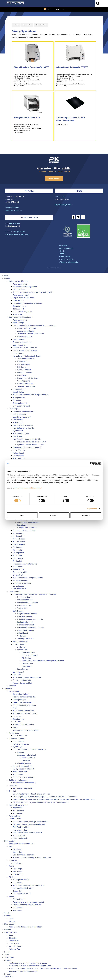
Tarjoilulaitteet (14, 592)
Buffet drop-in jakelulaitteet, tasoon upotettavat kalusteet (35, 594)
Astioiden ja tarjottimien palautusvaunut (28, 902)
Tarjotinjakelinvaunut (25, 639)
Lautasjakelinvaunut (25, 622)
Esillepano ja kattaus (17, 738)
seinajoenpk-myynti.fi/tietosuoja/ (28, 488)
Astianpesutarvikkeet (21, 295)
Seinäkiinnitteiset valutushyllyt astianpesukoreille (32, 858)
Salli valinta (54, 515)
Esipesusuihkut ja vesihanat (24, 298)
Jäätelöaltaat (18, 420)
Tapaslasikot (27, 666)
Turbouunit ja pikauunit (22, 583)
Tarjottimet (13, 786)
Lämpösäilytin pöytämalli (27, 528)
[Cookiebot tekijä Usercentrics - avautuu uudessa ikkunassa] (92, 464)
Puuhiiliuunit (18, 567)
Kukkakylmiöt (18, 422)
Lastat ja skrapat (19, 700)
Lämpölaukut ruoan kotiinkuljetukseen (28, 833)
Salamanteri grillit (20, 572)
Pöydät (11, 877)
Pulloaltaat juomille (25, 337)
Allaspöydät (18, 883)
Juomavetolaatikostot (26, 331)
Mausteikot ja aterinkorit (22, 766)
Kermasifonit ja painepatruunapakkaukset (29, 824)
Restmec (12, 921)
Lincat (11, 919)
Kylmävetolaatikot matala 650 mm (31, 445)
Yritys (7, 955)
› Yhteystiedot (64, 256)
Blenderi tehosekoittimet (22, 342)
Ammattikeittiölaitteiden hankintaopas (23, 971)
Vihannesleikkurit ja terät (22, 312)
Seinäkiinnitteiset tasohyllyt (24, 855)
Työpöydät (17, 891)
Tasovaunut (18, 910)
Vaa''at (16, 727)
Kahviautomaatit (24, 364)
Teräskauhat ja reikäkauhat (23, 725)
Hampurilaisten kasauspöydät (25, 411)
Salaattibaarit (23, 633)
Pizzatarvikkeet (14, 816)
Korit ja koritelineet (20, 772)
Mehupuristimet (19, 398)
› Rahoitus (63, 245)
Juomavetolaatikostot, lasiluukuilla (31, 334)
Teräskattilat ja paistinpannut (24, 783)
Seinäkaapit (18, 871)
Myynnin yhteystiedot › (64, 205)
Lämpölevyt (22, 375)
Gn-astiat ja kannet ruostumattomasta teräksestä (32, 794)
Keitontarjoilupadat (20, 641)
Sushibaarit (22, 636)
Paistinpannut (18, 553)
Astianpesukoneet (20, 284)
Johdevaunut (18, 908)
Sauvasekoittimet (20, 306)
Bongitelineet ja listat (21, 694)
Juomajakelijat (19, 741)
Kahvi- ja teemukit (29, 758)
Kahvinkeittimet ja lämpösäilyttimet (27, 356)
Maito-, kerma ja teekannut (23, 777)
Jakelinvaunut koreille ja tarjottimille (27, 905)
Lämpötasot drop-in (25, 605)
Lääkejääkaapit (19, 450)
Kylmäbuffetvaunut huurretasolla (30, 619)
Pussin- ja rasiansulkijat (22, 680)
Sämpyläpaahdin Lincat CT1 (27, 118)
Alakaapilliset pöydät (21, 880)
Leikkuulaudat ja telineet (22, 702)
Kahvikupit (26, 761)
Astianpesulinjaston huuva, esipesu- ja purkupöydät (33, 292)
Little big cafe (14, 944)
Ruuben (12, 935)
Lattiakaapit (18, 869)
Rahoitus (8, 930)
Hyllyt (11, 847)
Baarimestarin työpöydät (27, 328)
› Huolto (62, 251)
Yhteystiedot (9, 957)
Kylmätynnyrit (18, 436)
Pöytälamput (18, 775)
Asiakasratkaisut (11, 932)
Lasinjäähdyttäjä (19, 389)
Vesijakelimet (22, 608)
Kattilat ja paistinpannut (18, 780)
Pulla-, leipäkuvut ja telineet (23, 769)
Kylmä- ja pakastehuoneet (23, 425)
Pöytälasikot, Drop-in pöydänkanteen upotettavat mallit (43, 661)
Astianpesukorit (19, 290)
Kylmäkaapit (18, 431)
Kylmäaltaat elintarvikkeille (23, 428)
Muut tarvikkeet (15, 819)
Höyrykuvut (13, 860)
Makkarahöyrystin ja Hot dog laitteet (27, 677)
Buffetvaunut (18, 611)
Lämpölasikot (23, 669)
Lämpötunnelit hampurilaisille (24, 531)
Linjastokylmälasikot (30, 655)
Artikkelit (8, 960)
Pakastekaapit (18, 456)
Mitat (15, 708)
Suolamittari (18, 722)
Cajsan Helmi (14, 941)
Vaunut (11, 896)
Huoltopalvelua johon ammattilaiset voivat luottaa (28, 963)
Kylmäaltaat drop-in (25, 600)
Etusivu (7, 276)
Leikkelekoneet (19, 301)
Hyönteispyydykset (20, 830)
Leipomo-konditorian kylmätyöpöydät (27, 447)
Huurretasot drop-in (25, 597)
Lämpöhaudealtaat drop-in (28, 603)
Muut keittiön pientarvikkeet (24, 711)
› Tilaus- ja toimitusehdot (69, 262)
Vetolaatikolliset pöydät (22, 894)
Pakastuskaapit (19, 459)
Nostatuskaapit (19, 544)
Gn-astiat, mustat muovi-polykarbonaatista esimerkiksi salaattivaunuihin (41, 802)
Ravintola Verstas (15, 946)
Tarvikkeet (8, 689)
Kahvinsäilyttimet (24, 370)
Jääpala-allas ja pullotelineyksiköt (26, 348)
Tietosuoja (8, 977)
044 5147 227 (15, 223)
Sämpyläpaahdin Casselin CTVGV (72, 67)
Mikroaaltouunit (19, 539)
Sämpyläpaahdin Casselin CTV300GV (31, 67)
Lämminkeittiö (27, 25)
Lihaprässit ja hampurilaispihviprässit (27, 303)
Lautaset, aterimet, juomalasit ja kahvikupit (29, 750)
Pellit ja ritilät (14, 733)
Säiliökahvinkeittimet (25, 384)
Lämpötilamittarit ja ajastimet (24, 705)
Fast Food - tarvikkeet (21, 827)
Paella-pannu (18, 547)
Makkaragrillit (18, 533)
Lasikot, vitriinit (19, 644)
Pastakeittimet (19, 558)
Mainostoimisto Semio (54, 268)
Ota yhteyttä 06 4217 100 (54, 9)
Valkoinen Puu (14, 949)
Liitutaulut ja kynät (20, 838)
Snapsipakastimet (20, 403)
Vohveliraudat (18, 586)
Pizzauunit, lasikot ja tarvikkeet (25, 564)
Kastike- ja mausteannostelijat (25, 697)
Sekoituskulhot (19, 719)
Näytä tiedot (92, 509)
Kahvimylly (22, 367)
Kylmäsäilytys (14, 409)
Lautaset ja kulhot (24, 763)
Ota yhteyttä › (54, 179)
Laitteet (16, 25)
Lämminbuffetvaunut (26, 625)
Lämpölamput (18, 672)
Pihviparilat (17, 561)
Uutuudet (12, 686)
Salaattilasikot (27, 664)
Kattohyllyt (17, 849)
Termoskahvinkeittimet (26, 387)
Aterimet (21, 752)
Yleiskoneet (17, 314)
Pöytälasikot (26, 658)
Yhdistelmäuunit (19, 589)
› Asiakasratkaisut (66, 248)
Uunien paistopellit (20, 736)
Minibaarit (17, 400)
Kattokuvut (17, 863)
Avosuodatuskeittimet (26, 359)
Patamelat (17, 716)
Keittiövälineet (14, 691)
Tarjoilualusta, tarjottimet (23, 788)
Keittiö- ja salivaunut (21, 744)
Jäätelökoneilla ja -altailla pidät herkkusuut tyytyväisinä (30, 966)
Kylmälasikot (22, 650)
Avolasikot (21, 647)
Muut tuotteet (9, 924)
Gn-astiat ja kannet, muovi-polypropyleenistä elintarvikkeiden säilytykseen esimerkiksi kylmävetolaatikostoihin (55, 799)
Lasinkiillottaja (19, 392)
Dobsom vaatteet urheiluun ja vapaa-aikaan (25, 927)
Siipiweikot (13, 938)
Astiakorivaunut (19, 899)
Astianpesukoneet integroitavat (25, 287)
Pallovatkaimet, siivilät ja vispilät (26, 714)
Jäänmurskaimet (20, 345)
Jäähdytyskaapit (19, 414)
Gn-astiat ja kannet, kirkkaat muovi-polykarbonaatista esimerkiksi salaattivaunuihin (45, 797)
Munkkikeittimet (19, 542)
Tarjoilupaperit (19, 813)
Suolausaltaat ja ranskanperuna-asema (28, 578)
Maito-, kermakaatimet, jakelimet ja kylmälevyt (31, 395)
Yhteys (79, 191)
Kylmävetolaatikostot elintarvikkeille (27, 439)
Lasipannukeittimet (25, 373)
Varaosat (8, 916)
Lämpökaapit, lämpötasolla (28, 522)
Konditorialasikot (28, 653)
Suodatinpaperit (23, 381)
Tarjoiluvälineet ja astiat (18, 805)
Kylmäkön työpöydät (21, 434)
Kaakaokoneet (18, 353)
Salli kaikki (86, 515)
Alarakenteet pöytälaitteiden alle (21, 844)
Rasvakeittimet (19, 569)
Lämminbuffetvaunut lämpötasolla (31, 628)
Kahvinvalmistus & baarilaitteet (21, 317)
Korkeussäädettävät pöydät (24, 888)
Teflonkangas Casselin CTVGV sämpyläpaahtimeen (71, 119)
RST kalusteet (10, 841)
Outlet (7, 913)
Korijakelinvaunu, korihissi (27, 614)
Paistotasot (17, 556)
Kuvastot (8, 974)
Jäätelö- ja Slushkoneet (22, 417)
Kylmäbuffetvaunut (25, 617)
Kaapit (11, 866)
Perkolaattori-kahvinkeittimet (28, 378)
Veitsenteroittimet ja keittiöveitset (26, 730)
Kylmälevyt (17, 747)
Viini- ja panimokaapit (21, 406)
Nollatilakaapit (19, 453)
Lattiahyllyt (17, 852)
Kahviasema (22, 362)
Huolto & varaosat (29, 218)
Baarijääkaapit (19, 323)
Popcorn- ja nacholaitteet (23, 683)
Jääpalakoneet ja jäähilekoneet (25, 350)
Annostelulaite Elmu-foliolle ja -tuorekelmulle (30, 822)
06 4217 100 (60, 196)
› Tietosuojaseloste (66, 259)
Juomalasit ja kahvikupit (27, 755)
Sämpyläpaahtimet (41, 25)
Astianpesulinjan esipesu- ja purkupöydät (29, 885)
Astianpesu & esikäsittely (18, 281)
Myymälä (29, 191)
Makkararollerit (19, 536)
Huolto (7, 952)
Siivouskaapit (18, 874)
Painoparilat (18, 550)
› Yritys (62, 254)
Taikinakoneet (18, 309)
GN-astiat (12, 791)
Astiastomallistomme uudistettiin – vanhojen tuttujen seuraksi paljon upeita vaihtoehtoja (43, 968)
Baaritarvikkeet (19, 339)
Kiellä (22, 515)
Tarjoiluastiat (18, 808)
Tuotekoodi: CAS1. (62, 124)
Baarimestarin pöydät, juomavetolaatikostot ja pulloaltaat (35, 325)
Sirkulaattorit (18, 575)
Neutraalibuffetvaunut (26, 630)
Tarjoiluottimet (19, 810)
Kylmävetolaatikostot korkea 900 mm (32, 442)
